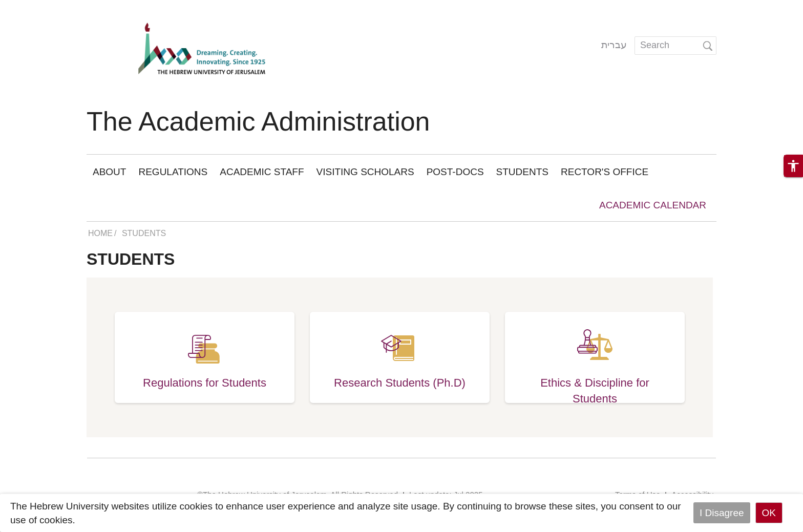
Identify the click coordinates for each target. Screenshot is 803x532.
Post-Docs (455, 172)
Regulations (173, 172)
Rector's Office (605, 172)
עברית (614, 45)
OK (769, 513)
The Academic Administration (258, 121)
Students (522, 172)
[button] (793, 166)
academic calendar (653, 205)
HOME (100, 233)
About (109, 172)
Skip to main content (44, 7)
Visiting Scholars (365, 172)
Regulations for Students (205, 383)
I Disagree (722, 513)
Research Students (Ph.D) (400, 383)
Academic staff (262, 172)
